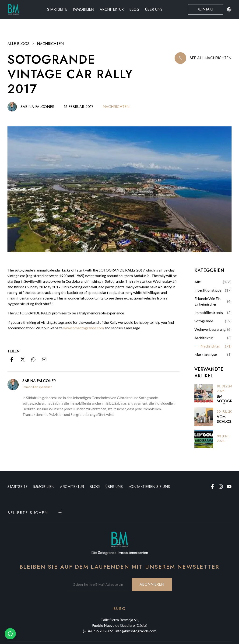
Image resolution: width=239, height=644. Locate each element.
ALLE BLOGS (18, 44)
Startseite (57, 9)
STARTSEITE (18, 487)
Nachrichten (50, 44)
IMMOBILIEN (44, 487)
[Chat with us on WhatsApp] (10, 634)
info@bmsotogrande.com (136, 631)
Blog (134, 9)
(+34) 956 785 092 (98, 631)
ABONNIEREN (152, 584)
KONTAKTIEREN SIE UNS (149, 487)
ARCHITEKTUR (72, 487)
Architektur (112, 9)
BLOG (95, 487)
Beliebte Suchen (35, 513)
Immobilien (83, 9)
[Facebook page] (212, 487)
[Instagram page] (221, 487)
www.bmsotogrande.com (84, 328)
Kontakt (206, 9)
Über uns (154, 9)
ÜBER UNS (114, 487)
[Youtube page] (229, 487)
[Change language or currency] (229, 9)
